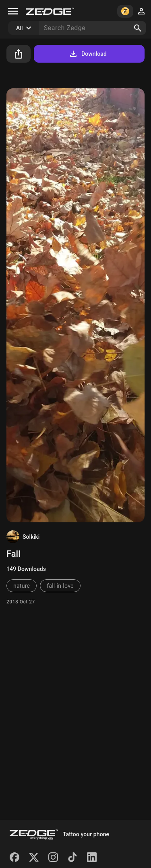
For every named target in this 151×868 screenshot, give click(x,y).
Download (88, 54)
